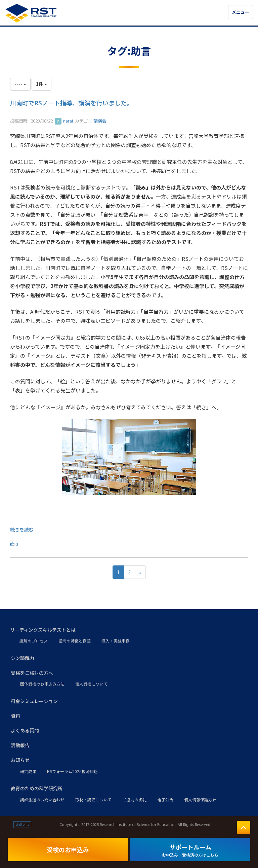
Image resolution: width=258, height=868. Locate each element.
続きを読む (22, 529)
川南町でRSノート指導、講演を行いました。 (71, 103)
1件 (41, 84)
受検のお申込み (68, 849)
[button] (129, 630)
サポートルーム (190, 850)
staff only (22, 824)
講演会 (100, 121)
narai (64, 121)
